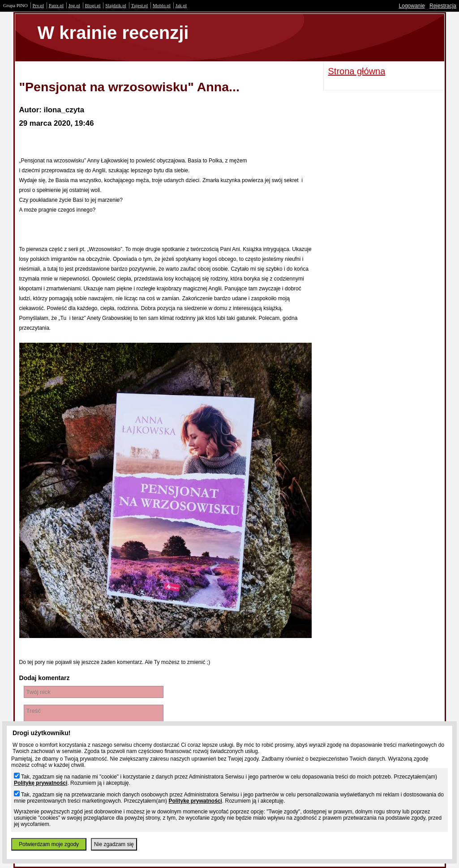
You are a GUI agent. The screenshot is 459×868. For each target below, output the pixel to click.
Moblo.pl (162, 5)
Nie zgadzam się (114, 844)
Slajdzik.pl (116, 5)
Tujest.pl (140, 5)
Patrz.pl (56, 5)
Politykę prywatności (41, 783)
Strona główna (357, 71)
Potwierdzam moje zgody (49, 844)
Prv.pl (38, 5)
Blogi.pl (93, 5)
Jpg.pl (74, 5)
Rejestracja (443, 6)
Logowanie (412, 6)
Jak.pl (181, 5)
